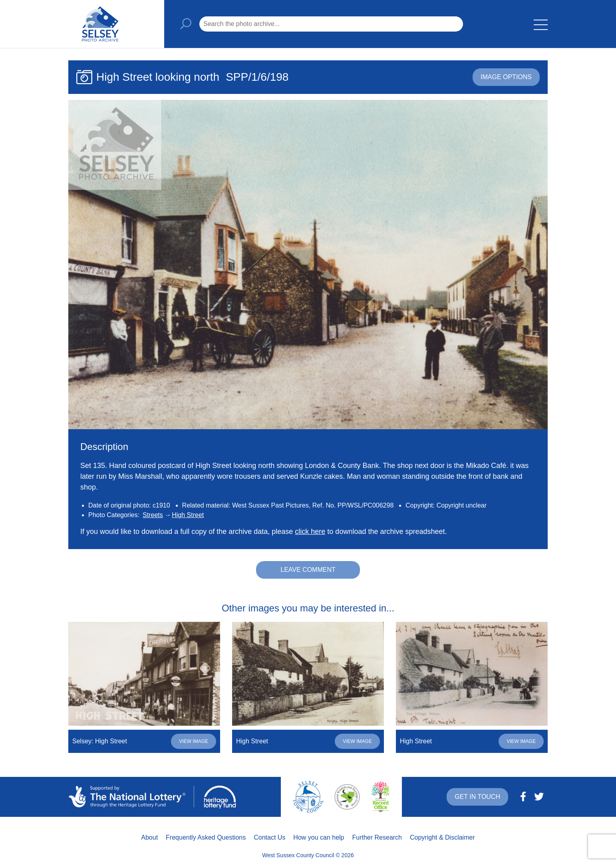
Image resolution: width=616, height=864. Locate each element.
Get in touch (477, 797)
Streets (153, 515)
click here (310, 532)
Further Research (377, 837)
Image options (506, 77)
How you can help (319, 837)
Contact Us (269, 837)
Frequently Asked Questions (206, 837)
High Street (188, 515)
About (149, 837)
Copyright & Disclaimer (442, 837)
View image (194, 741)
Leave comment (308, 570)
